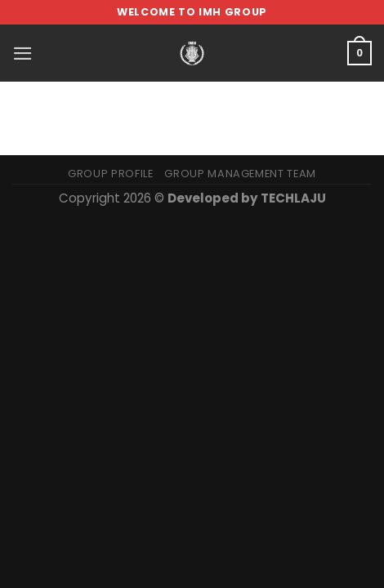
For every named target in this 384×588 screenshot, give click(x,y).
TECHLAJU (293, 198)
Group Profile (110, 174)
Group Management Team (240, 174)
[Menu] (23, 53)
